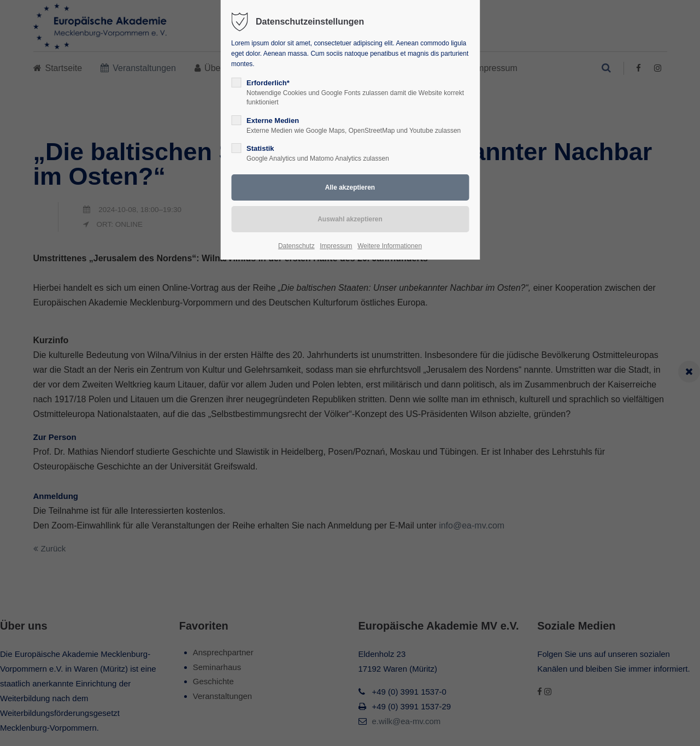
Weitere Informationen (390, 246)
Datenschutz (296, 246)
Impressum (336, 246)
